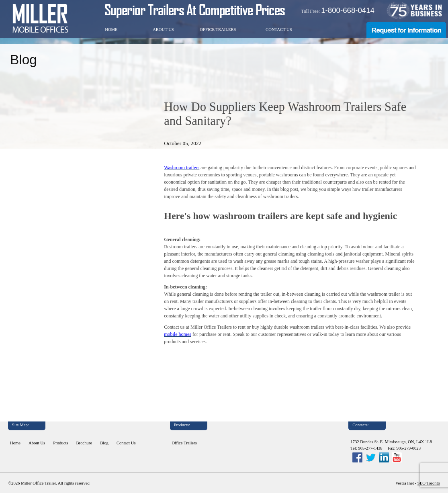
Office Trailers (218, 30)
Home (111, 30)
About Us (163, 30)
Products (60, 443)
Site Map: (20, 425)
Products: (182, 425)
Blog (104, 443)
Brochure (84, 443)
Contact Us (279, 30)
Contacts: (360, 425)
